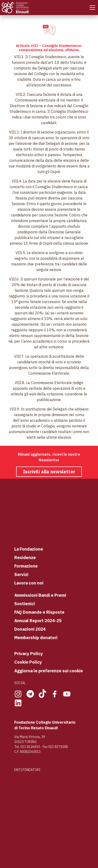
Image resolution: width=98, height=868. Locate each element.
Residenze (25, 557)
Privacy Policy (29, 653)
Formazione (26, 566)
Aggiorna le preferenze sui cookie (49, 671)
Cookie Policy (28, 662)
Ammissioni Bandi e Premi (40, 595)
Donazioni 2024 (30, 629)
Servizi (21, 574)
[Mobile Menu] (92, 8)
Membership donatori (36, 637)
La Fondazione (29, 549)
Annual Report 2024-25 (38, 621)
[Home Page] (16, 8)
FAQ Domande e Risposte (39, 612)
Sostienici (25, 604)
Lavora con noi (29, 583)
